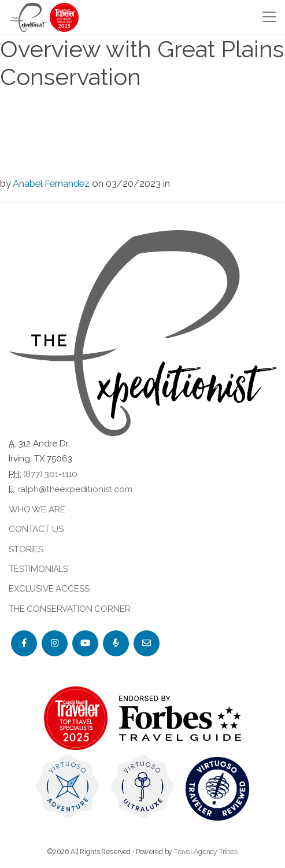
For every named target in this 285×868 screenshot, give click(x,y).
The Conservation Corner (70, 609)
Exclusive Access (49, 589)
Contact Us (36, 529)
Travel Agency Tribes (206, 852)
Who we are (37, 509)
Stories (26, 549)
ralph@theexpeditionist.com (75, 489)
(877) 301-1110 (50, 474)
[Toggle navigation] (269, 17)
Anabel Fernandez (51, 183)
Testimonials (38, 569)
